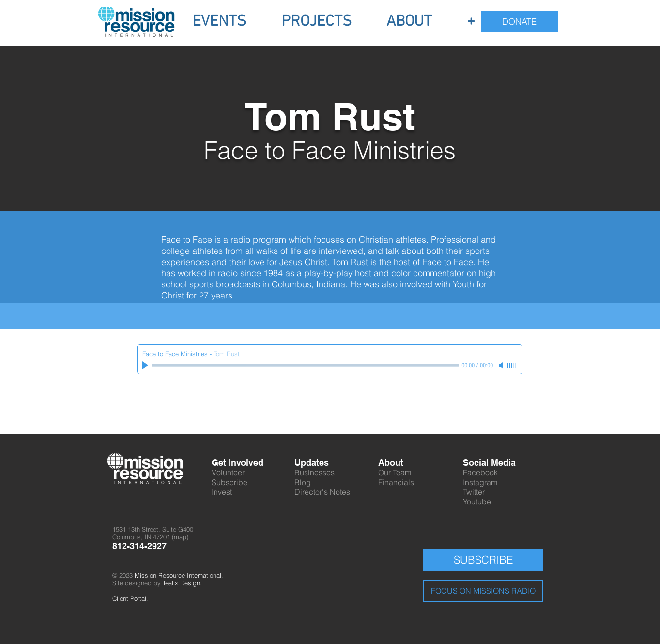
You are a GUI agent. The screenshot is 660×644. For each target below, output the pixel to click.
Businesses (315, 472)
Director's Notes (322, 492)
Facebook (480, 472)
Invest (222, 492)
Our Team (395, 472)
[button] (219, 22)
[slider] (512, 366)
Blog (303, 482)
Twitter (474, 492)
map (180, 537)
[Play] (146, 365)
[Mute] (502, 365)
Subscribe (230, 482)
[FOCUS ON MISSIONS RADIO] (483, 591)
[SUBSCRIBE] (483, 560)
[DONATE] (519, 22)
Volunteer (228, 472)
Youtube (477, 502)
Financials (396, 482)
